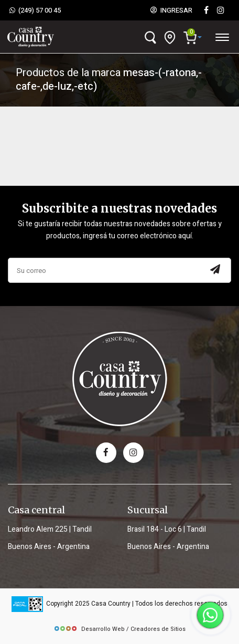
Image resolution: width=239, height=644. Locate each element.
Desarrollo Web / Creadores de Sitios (119, 629)
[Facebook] (206, 11)
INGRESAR (171, 10)
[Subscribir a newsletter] (215, 270)
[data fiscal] (27, 604)
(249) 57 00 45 (35, 10)
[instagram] (221, 11)
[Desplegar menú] (222, 36)
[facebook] (106, 453)
